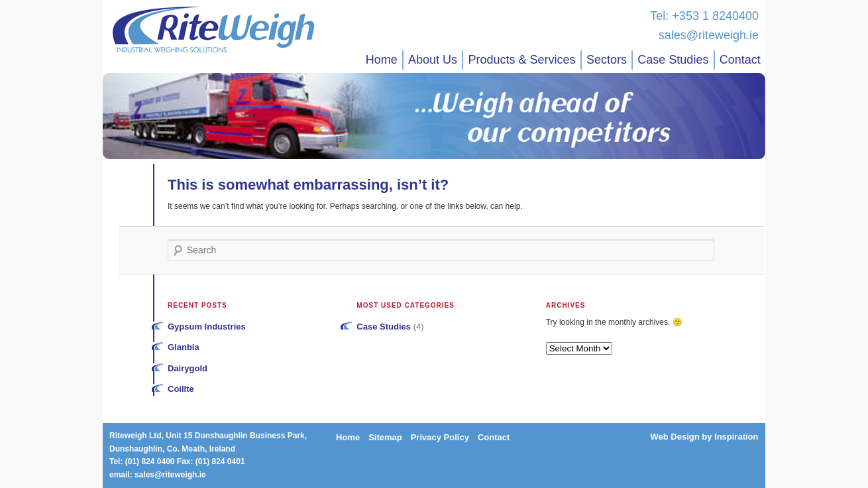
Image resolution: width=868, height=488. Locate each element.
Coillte (181, 389)
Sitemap (385, 437)
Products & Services (521, 60)
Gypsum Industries (207, 327)
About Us (433, 60)
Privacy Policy (440, 437)
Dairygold (188, 368)
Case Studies (673, 60)
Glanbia (184, 347)
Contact (740, 60)
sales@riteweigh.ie (709, 35)
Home (382, 60)
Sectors (607, 60)
